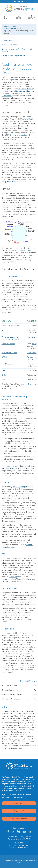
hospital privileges (20, 487)
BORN (4, 357)
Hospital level (33, 364)
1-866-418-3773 (23, 845)
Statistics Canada (8, 344)
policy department (9, 182)
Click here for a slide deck (20, 135)
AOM (4, 330)
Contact (32, 17)
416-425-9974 (19, 843)
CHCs (4, 375)
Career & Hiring (10, 26)
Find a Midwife (7, 496)
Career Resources (11, 28)
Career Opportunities (19, 819)
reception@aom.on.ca (19, 847)
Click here (13, 577)
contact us (18, 797)
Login (34, 2)
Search (19, 17)
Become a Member (19, 803)
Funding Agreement (23, 251)
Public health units (9, 353)
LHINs (4, 371)
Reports (30, 337)
